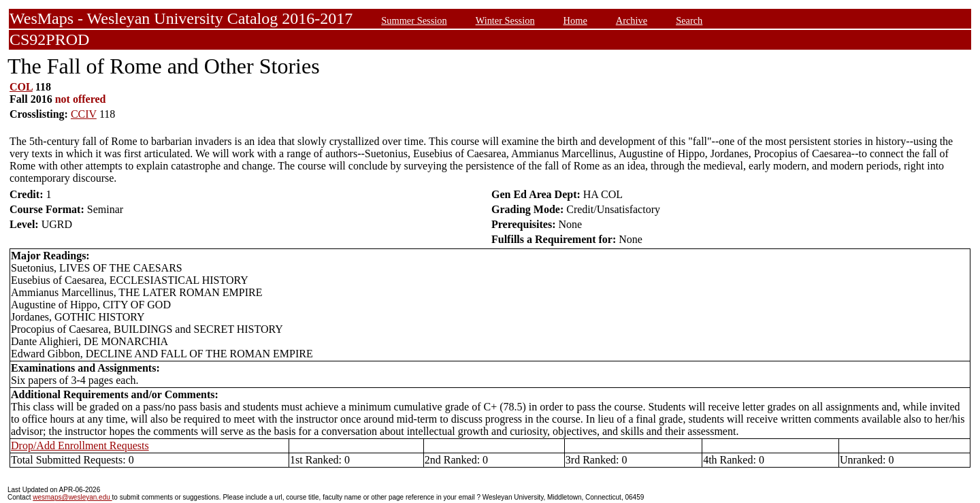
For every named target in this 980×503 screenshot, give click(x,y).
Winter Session (505, 20)
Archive (632, 20)
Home (575, 20)
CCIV (84, 114)
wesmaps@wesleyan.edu (72, 497)
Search (689, 20)
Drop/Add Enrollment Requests (80, 445)
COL (21, 87)
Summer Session (414, 20)
